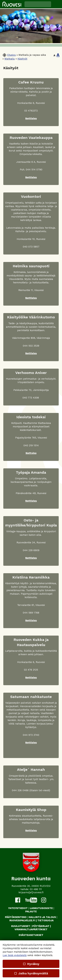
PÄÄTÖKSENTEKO (16, 917)
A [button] (54, 55)
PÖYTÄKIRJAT (41, 926)
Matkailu (10, 59)
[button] (57, 4)
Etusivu (11, 55)
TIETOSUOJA (45, 920)
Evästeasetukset (31, 935)
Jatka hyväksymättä (31, 973)
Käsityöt (22, 59)
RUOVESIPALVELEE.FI (22, 920)
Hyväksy (31, 964)
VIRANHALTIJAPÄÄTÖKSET (31, 929)
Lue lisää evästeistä (15, 955)
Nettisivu (31, 118)
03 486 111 (36, 889)
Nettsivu (31, 453)
